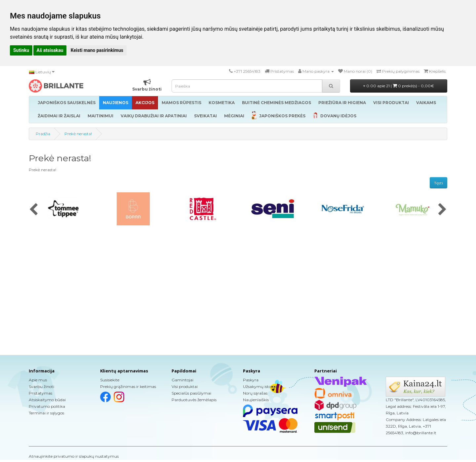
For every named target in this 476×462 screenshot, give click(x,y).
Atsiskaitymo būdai (47, 400)
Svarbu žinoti (41, 386)
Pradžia (43, 134)
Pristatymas (40, 393)
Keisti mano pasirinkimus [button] (97, 50)
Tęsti (438, 183)
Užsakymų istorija (260, 386)
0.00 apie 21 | (399, 86)
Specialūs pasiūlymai (191, 393)
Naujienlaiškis (256, 400)
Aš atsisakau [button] (50, 50)
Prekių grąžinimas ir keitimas (128, 386)
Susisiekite (110, 380)
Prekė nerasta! (78, 134)
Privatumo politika (47, 406)
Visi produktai (185, 386)
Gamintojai (182, 380)
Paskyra (251, 380)
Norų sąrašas (255, 393)
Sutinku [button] (21, 50)
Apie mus (38, 380)
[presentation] (34, 210)
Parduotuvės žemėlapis (194, 400)
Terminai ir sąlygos (46, 413)
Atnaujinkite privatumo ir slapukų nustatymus (74, 456)
